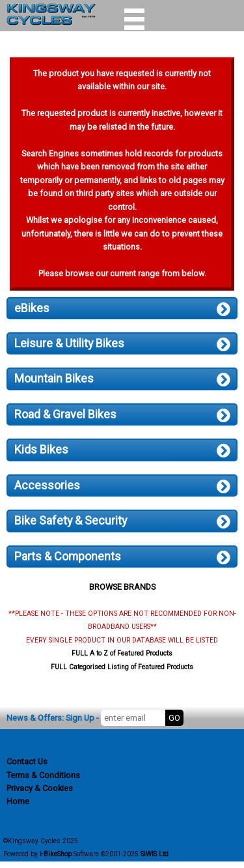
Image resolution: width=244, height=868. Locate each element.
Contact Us (27, 761)
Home (18, 801)
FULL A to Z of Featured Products (122, 653)
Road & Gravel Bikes (122, 414)
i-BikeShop (56, 854)
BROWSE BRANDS (122, 587)
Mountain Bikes (122, 379)
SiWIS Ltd (155, 854)
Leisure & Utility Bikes (122, 343)
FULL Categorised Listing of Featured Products (122, 667)
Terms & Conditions (43, 775)
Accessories (122, 485)
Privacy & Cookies (40, 788)
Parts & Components (122, 557)
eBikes (122, 308)
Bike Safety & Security (122, 521)
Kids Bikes (122, 450)
